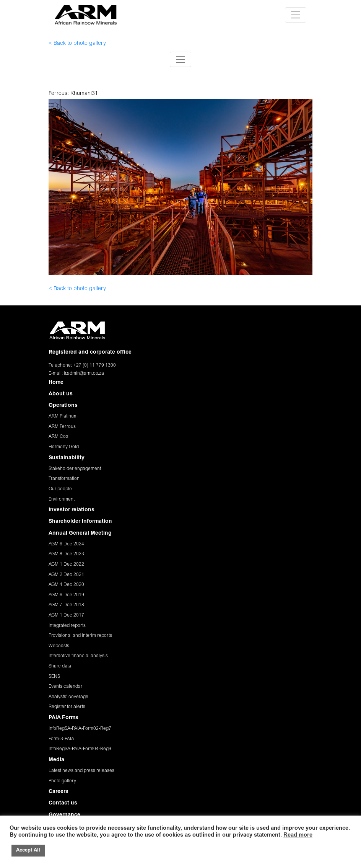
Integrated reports (67, 626)
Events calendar (65, 687)
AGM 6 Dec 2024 (66, 544)
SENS (54, 677)
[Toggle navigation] (296, 15)
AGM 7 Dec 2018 (66, 605)
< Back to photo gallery (77, 44)
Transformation (64, 479)
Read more (298, 835)
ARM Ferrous (62, 427)
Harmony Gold (64, 447)
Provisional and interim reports (80, 636)
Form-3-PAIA (61, 739)
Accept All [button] (28, 851)
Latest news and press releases (81, 771)
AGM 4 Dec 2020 (66, 585)
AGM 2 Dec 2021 (66, 575)
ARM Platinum (63, 416)
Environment (62, 499)
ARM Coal (59, 437)
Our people (60, 489)
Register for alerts (67, 707)
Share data (60, 666)
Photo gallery (62, 781)
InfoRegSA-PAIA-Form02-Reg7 (80, 729)
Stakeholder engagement (75, 469)
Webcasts (59, 646)
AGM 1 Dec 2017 (66, 615)
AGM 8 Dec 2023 (66, 554)
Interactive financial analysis (78, 656)
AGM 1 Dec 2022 (66, 565)
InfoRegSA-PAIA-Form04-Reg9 (80, 749)
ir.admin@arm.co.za (84, 374)
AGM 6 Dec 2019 (66, 595)
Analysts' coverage (68, 697)
